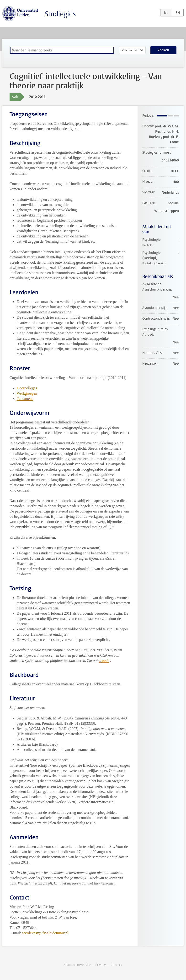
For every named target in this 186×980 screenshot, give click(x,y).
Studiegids (60, 14)
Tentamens (25, 399)
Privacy (101, 965)
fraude (104, 661)
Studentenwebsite (77, 965)
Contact (116, 965)
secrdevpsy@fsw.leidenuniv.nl (45, 933)
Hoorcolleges (27, 388)
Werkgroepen (27, 393)
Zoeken (163, 50)
